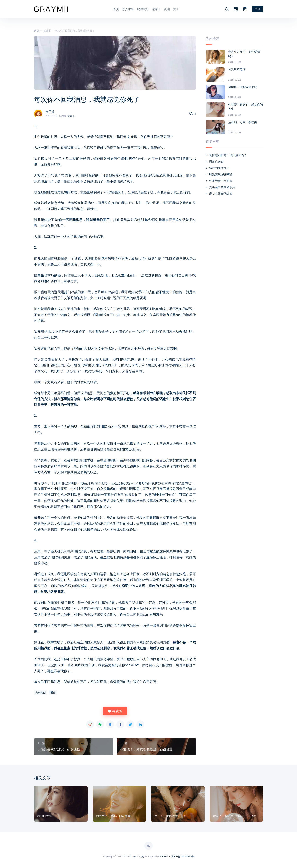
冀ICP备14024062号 (182, 856)
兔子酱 (51, 111)
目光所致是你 (237, 69)
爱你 (53, 692)
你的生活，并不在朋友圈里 (113, 816)
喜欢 (115, 711)
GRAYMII (165, 856)
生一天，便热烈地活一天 (170, 816)
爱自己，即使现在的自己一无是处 (235, 816)
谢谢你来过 (216, 161)
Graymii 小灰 (137, 856)
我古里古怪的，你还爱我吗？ (244, 53)
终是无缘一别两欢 (221, 180)
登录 (257, 9)
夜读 (166, 9)
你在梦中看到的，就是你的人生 (245, 106)
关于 (176, 9)
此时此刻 (143, 9)
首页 (116, 9)
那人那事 (128, 9)
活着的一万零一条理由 (243, 122)
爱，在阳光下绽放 (221, 193)
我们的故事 (45, 816)
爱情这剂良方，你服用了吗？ (228, 155)
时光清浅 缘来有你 (221, 174)
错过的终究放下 (219, 168)
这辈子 (156, 9)
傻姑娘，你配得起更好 (243, 87)
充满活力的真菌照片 (222, 187)
